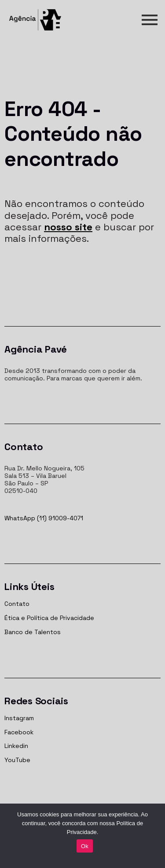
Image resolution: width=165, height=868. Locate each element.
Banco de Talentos (33, 632)
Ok (85, 846)
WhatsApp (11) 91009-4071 (44, 518)
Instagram (19, 718)
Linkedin (16, 746)
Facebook (19, 732)
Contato (17, 604)
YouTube (17, 760)
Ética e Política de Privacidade (49, 618)
